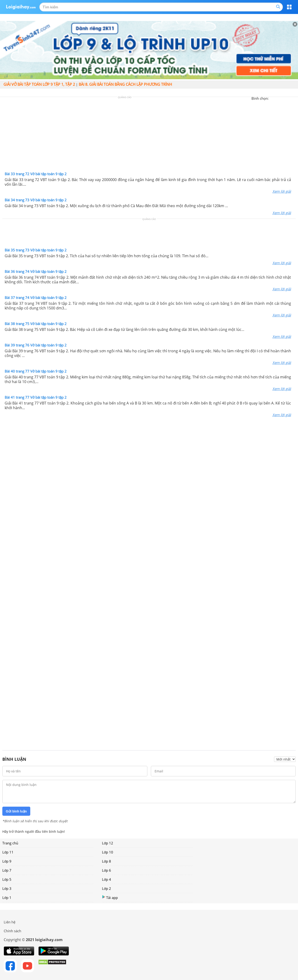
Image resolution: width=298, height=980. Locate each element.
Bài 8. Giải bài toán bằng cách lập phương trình (125, 84)
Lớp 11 (8, 852)
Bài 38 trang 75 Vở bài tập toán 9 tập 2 (36, 324)
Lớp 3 (7, 888)
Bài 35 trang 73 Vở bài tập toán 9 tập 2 (36, 250)
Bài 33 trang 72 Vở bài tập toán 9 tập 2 (36, 174)
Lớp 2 (107, 888)
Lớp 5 (7, 879)
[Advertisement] (149, 135)
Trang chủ (10, 843)
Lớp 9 (7, 861)
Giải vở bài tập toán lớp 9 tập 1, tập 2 (39, 84)
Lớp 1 (7, 898)
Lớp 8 (107, 861)
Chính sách (12, 931)
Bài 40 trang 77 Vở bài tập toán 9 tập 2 (36, 371)
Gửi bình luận (16, 811)
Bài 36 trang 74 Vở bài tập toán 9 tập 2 (36, 271)
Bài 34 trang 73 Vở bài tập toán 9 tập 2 (36, 200)
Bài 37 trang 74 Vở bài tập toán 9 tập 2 (36, 298)
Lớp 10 (108, 852)
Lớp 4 (107, 879)
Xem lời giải (282, 191)
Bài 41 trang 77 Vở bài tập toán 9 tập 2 (36, 397)
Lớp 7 (7, 870)
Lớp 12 (108, 843)
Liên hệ (10, 922)
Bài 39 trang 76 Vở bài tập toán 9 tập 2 (36, 345)
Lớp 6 (107, 870)
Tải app (110, 897)
